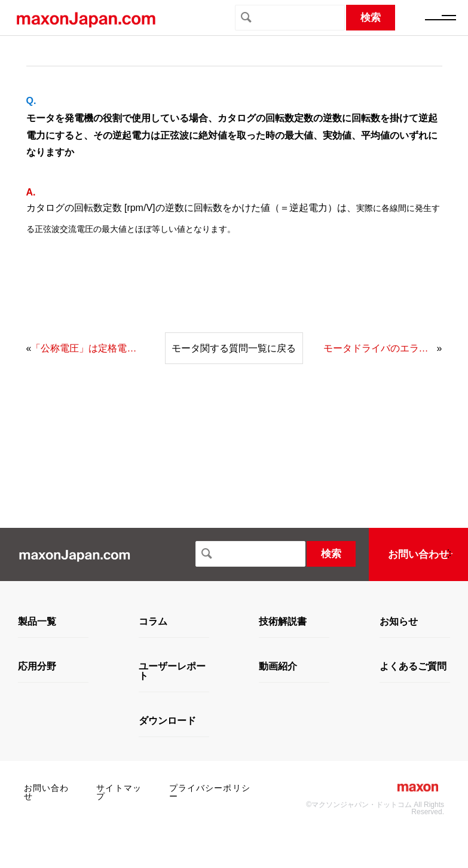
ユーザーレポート (172, 671)
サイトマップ (119, 792)
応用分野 (37, 667)
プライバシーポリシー (210, 792)
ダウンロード (167, 721)
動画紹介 (278, 667)
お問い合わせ (418, 554)
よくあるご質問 (413, 667)
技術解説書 (283, 622)
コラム (153, 622)
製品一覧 (37, 622)
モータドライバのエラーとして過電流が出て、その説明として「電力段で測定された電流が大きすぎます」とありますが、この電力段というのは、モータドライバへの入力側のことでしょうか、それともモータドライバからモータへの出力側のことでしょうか (380, 348)
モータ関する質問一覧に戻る (234, 348)
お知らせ (399, 622)
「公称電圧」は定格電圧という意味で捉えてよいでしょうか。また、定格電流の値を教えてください (88, 348)
